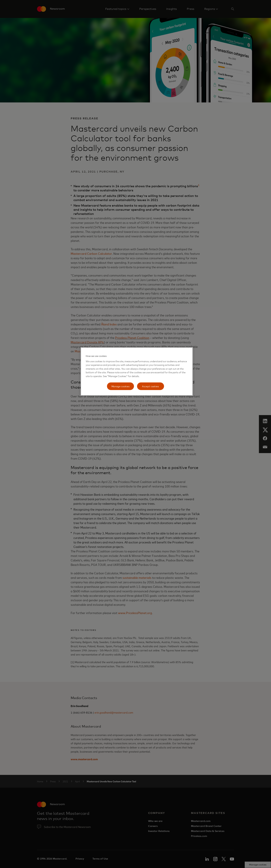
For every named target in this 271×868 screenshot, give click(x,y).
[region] (137, 371)
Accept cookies (151, 386)
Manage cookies (121, 386)
